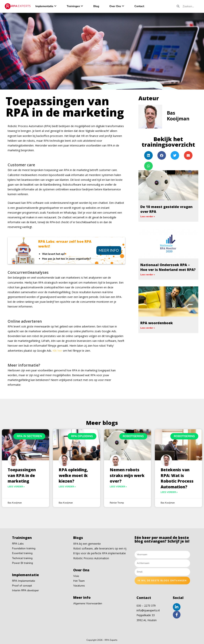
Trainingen (73, 6)
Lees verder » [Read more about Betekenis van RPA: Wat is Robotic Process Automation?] (169, 492)
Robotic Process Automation (91, 558)
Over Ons (115, 6)
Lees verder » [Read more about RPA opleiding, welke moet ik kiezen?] (67, 487)
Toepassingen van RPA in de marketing (22, 475)
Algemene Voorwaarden (88, 603)
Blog (96, 6)
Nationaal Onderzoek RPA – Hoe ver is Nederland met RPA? (168, 267)
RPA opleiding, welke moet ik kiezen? (73, 475)
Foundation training (24, 548)
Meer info (109, 250)
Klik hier (57, 351)
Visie (76, 576)
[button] (148, 155)
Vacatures (79, 586)
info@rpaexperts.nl (148, 610)
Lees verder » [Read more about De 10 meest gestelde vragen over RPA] (148, 216)
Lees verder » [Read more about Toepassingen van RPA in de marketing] (16, 487)
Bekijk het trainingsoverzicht (168, 142)
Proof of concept (22, 586)
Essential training (22, 553)
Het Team (79, 581)
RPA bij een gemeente (87, 544)
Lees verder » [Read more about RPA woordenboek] (148, 328)
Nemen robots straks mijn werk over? (127, 475)
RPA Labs (18, 544)
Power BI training (22, 563)
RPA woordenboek (157, 323)
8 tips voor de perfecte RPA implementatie (100, 553)
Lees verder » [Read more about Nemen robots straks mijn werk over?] (118, 487)
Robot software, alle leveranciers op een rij (100, 548)
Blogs (78, 538)
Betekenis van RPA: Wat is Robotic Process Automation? (177, 478)
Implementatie (44, 6)
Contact (139, 6)
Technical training (22, 558)
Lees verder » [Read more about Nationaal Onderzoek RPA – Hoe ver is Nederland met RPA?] (148, 275)
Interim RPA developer (25, 590)
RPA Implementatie (24, 581)
